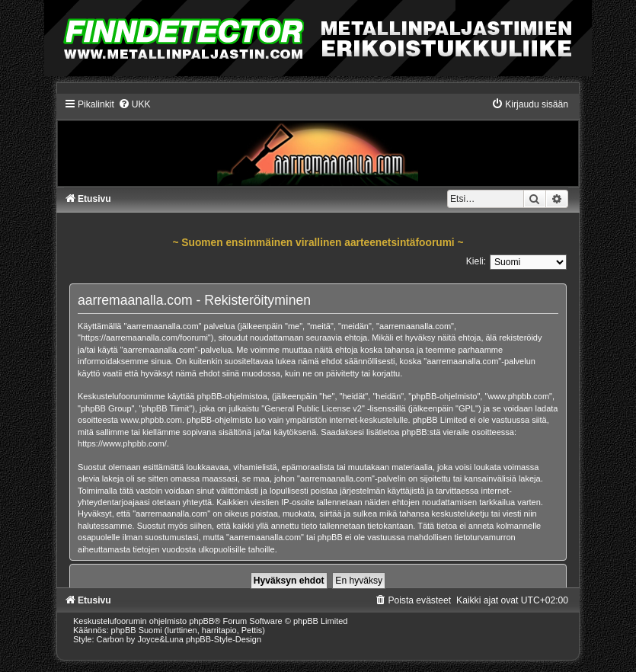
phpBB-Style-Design (224, 639)
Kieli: (476, 261)
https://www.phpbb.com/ (122, 443)
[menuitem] (134, 104)
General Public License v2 (313, 408)
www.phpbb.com (151, 420)
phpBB (201, 621)
